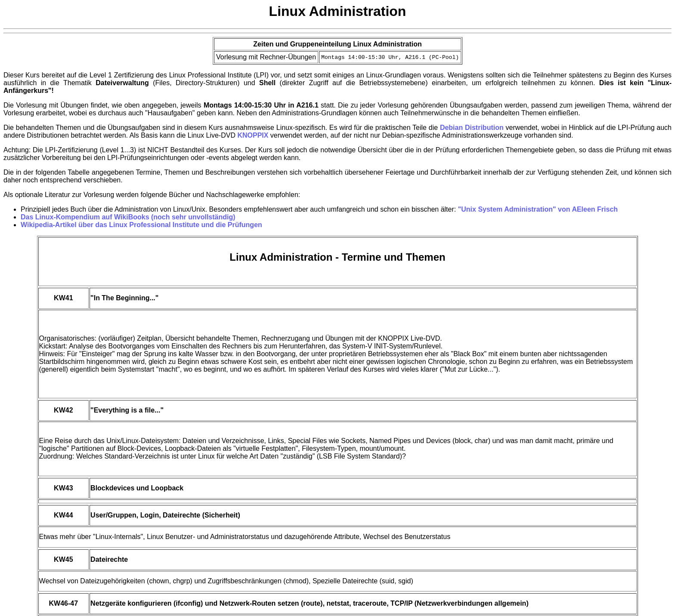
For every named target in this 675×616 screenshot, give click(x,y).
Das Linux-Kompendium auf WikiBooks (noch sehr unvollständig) (128, 217)
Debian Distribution (472, 128)
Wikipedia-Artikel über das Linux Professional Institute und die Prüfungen (141, 225)
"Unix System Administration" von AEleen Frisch (538, 209)
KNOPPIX (253, 135)
